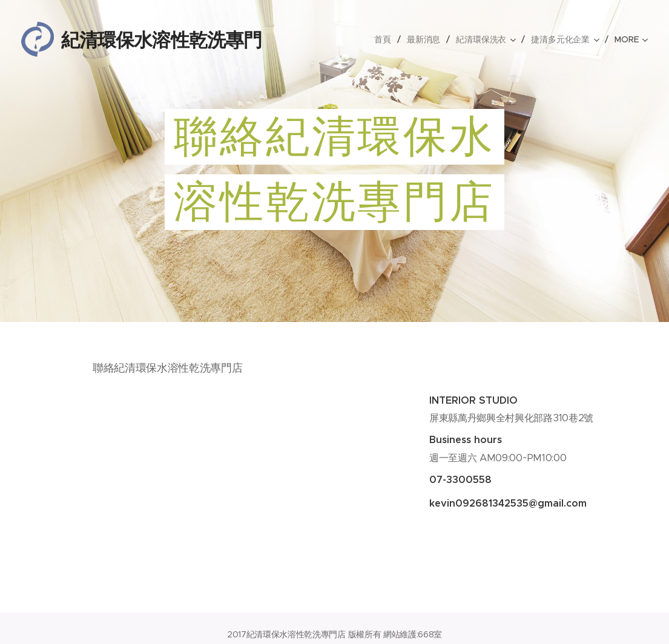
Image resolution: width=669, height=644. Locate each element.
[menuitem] (384, 39)
